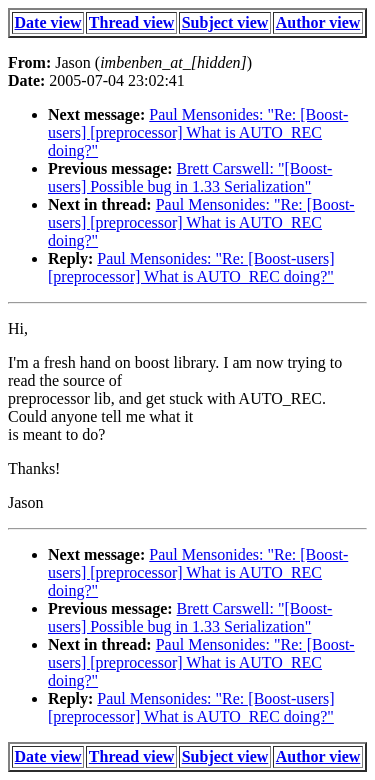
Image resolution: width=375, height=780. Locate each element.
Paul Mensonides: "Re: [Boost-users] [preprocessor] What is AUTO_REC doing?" (198, 132)
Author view (318, 22)
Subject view (225, 22)
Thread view (131, 22)
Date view (48, 22)
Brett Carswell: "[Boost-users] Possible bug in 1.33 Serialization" (190, 177)
